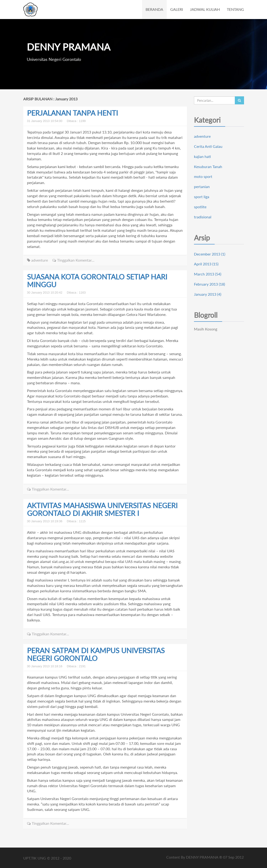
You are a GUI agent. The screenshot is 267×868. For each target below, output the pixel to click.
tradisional (203, 217)
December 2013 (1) (210, 254)
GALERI (177, 9)
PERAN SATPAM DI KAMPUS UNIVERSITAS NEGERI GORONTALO (96, 654)
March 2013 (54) (208, 274)
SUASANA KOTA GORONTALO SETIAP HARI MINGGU (97, 281)
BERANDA (154, 9)
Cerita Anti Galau (208, 146)
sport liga (202, 197)
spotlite (200, 207)
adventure (37, 260)
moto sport (203, 176)
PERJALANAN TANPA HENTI (72, 113)
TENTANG (235, 9)
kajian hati (202, 156)
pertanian (202, 187)
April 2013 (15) (206, 264)
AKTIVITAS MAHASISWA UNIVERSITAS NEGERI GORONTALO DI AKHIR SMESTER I (102, 509)
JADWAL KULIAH (205, 9)
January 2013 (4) (208, 294)
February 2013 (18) (209, 284)
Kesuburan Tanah (208, 167)
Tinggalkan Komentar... (73, 260)
